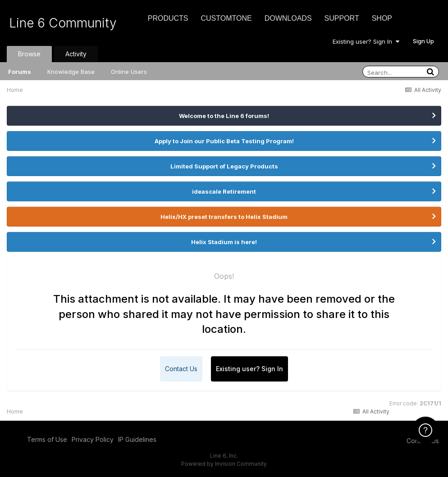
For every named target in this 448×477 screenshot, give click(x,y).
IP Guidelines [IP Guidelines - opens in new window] (137, 439)
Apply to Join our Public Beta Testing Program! (224, 141)
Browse (29, 54)
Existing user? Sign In (366, 41)
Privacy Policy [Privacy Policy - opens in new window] (93, 439)
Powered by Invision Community (224, 464)
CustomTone (226, 18)
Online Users (129, 72)
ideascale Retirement (224, 191)
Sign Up (423, 41)
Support (342, 18)
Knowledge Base (71, 72)
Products (168, 18)
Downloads (288, 18)
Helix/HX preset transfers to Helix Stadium (224, 217)
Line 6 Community (63, 23)
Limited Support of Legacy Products (224, 166)
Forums (20, 72)
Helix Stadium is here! (224, 242)
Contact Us (181, 369)
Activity (76, 54)
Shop (382, 18)
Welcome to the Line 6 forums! (224, 116)
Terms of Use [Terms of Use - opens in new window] (47, 439)
